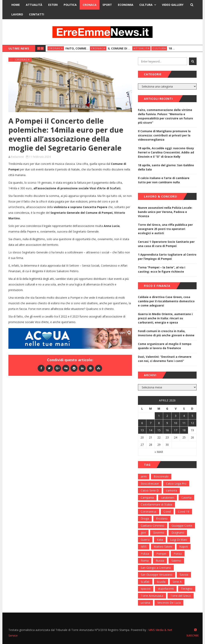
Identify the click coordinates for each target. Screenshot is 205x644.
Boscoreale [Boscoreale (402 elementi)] (161, 476)
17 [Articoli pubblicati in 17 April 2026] (176, 430)
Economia (126, 5)
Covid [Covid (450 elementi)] (167, 511)
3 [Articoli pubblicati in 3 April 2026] (176, 416)
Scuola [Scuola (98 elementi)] (161, 582)
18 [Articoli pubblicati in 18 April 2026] (184, 430)
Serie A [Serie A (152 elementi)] (177, 582)
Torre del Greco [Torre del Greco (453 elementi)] (181, 596)
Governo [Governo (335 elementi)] (159, 533)
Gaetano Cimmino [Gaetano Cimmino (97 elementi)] (153, 526)
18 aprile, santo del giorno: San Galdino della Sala (166, 167)
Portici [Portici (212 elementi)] (178, 554)
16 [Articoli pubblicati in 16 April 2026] (167, 430)
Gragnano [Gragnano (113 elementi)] (178, 533)
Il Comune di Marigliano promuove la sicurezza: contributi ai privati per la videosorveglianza (164, 135)
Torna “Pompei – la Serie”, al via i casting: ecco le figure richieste (162, 269)
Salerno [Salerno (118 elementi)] (176, 561)
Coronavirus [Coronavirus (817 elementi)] (149, 511)
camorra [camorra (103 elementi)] (171, 490)
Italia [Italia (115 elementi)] (160, 540)
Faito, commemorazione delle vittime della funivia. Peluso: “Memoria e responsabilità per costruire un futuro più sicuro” (165, 116)
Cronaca (90, 5)
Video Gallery (173, 5)
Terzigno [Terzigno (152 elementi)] (187, 589)
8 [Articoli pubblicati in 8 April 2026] (159, 423)
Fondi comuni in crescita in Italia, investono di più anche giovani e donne (166, 333)
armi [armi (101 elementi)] (144, 476)
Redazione (18, 157)
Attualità (34, 5)
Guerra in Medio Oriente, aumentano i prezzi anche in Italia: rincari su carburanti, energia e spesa (165, 318)
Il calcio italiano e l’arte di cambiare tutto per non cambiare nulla (164, 180)
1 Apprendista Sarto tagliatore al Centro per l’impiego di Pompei (167, 257)
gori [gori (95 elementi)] (143, 533)
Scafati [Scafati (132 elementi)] (145, 582)
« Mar (159, 452)
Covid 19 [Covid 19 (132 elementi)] (184, 511)
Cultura (146, 5)
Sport (107, 5)
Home (16, 5)
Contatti (37, 14)
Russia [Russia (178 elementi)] (160, 561)
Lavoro (17, 14)
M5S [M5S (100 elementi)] (144, 547)
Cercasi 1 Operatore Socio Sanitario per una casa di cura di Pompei (166, 244)
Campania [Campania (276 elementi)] (147, 497)
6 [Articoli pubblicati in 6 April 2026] (142, 423)
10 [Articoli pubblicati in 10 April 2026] (176, 423)
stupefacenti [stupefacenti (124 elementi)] (166, 589)
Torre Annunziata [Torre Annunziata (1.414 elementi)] (152, 596)
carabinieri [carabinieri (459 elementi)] (168, 497)
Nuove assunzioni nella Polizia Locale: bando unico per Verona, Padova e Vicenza (165, 212)
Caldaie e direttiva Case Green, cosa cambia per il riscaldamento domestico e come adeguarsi (166, 301)
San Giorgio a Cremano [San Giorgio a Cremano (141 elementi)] (156, 568)
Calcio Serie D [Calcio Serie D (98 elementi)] (150, 490)
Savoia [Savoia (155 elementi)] (184, 575)
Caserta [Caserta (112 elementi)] (186, 497)
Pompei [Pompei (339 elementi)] (161, 554)
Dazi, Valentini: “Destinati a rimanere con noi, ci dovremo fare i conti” (165, 359)
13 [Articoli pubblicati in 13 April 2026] (142, 430)
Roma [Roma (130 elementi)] (145, 561)
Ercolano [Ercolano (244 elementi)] (162, 519)
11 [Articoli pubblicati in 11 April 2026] (184, 423)
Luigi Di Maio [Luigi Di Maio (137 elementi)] (179, 540)
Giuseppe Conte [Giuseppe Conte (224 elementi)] (182, 526)
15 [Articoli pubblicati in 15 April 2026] (159, 430)
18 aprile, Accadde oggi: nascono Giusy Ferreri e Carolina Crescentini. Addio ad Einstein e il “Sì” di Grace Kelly (166, 152)
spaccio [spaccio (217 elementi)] (146, 589)
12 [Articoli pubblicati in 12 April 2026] (192, 423)
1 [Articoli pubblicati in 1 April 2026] (159, 416)
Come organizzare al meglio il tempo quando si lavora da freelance (165, 346)
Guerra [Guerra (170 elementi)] (145, 540)
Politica (70, 5)
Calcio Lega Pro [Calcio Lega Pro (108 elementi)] (176, 483)
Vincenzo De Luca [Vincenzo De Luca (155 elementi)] (169, 603)
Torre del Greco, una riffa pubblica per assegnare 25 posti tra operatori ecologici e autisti (165, 229)
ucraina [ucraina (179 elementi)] (145, 603)
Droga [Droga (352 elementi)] (145, 519)
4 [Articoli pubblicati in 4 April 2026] (184, 416)
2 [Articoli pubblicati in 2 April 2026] (167, 416)
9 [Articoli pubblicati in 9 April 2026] (167, 423)
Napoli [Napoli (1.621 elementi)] (184, 547)
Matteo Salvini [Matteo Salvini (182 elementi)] (163, 547)
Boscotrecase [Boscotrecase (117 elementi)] (150, 483)
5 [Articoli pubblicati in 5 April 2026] (192, 416)
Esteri (53, 5)
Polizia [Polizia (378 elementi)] (145, 554)
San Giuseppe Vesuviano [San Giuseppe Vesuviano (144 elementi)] (157, 575)
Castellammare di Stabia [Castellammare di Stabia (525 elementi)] (156, 504)
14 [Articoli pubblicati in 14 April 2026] (151, 430)
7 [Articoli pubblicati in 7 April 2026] (151, 423)
